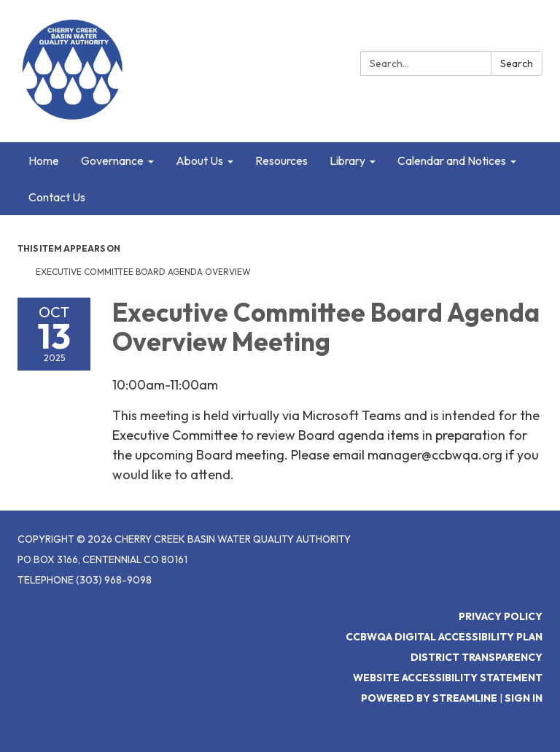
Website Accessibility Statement (448, 678)
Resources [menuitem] (281, 160)
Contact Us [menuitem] (57, 197)
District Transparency (477, 657)
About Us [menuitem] (199, 160)
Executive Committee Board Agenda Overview (143, 272)
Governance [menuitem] (112, 160)
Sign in (524, 698)
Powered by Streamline (429, 698)
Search (517, 63)
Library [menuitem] (347, 160)
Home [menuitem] (44, 160)
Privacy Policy (501, 616)
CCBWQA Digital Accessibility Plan (444, 637)
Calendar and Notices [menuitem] (452, 160)
